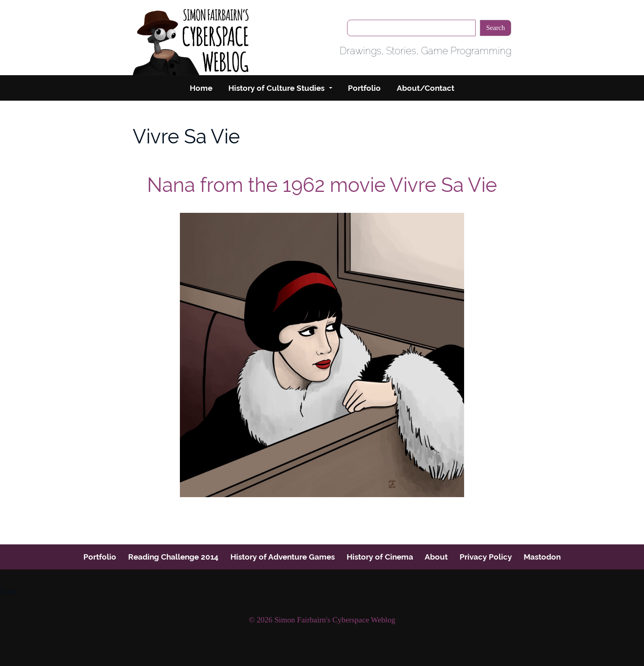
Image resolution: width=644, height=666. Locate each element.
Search (496, 28)
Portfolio (364, 88)
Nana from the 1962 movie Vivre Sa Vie (322, 185)
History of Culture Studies (276, 88)
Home (201, 88)
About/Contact (425, 88)
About (436, 557)
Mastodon (542, 557)
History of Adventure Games (283, 557)
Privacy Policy (486, 557)
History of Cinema (380, 557)
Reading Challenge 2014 (173, 557)
